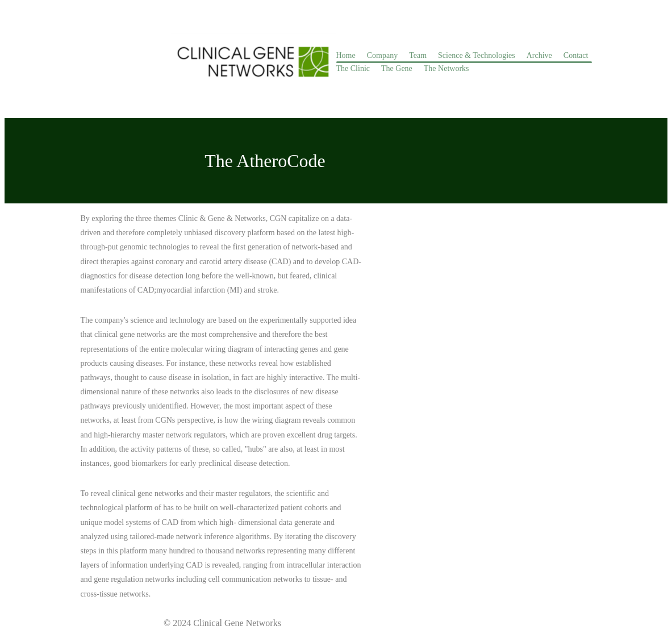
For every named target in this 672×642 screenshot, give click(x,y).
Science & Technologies (477, 55)
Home (346, 55)
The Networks (446, 68)
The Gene (397, 68)
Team (418, 55)
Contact (576, 55)
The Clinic (353, 68)
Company (382, 55)
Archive (539, 55)
